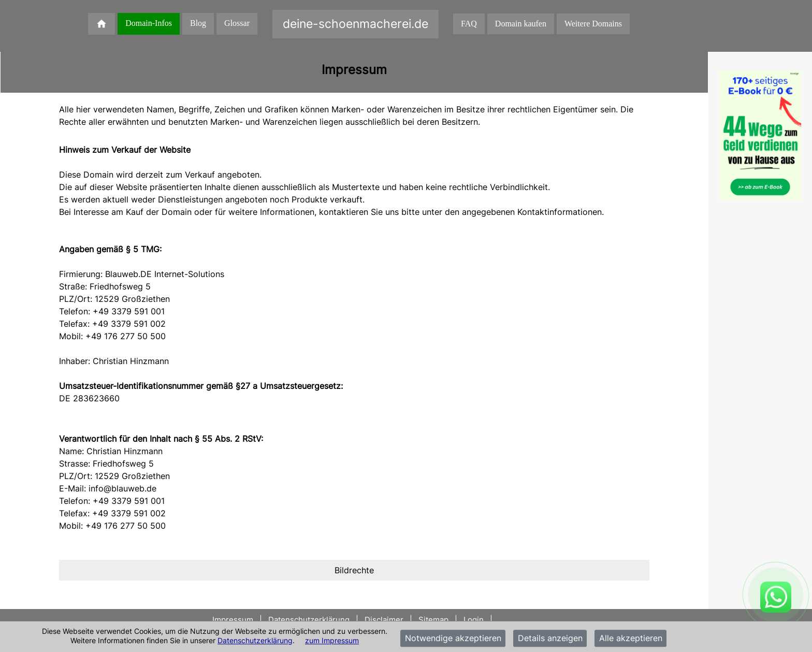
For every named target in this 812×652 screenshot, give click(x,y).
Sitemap (433, 620)
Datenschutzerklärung (255, 640)
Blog (198, 23)
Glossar (237, 23)
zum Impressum (332, 640)
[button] (354, 570)
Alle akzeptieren (631, 639)
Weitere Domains (593, 24)
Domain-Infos (149, 23)
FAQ (469, 24)
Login (474, 620)
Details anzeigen (550, 639)
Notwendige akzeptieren (453, 639)
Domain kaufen (521, 24)
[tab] (354, 570)
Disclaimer (384, 620)
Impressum (234, 620)
